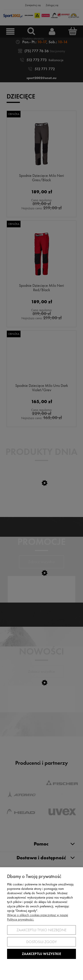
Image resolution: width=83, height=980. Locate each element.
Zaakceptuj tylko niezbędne (41, 930)
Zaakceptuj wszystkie (41, 954)
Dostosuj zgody (41, 942)
